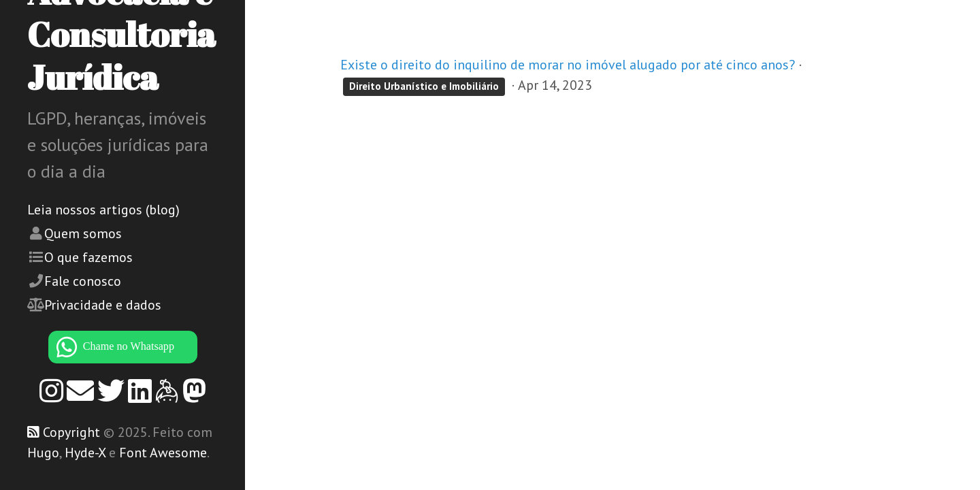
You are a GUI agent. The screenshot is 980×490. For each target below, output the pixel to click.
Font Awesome (163, 453)
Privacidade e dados (103, 305)
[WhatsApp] (122, 347)
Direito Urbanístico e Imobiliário (424, 86)
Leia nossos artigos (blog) (103, 210)
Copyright (71, 432)
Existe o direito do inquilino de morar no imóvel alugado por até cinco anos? (568, 65)
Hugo (43, 453)
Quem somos (83, 233)
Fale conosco (83, 281)
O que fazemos (88, 257)
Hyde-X (85, 453)
